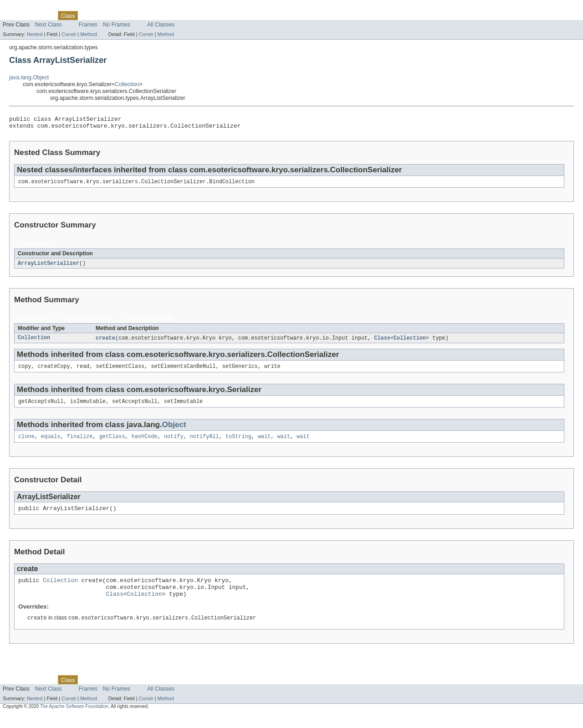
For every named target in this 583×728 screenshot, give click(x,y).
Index (156, 15)
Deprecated (130, 15)
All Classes (161, 25)
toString (238, 444)
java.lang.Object (29, 77)
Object (174, 431)
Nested (35, 34)
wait (264, 444)
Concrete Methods (148, 322)
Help (174, 15)
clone (26, 444)
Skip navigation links (25, 8)
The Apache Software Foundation (74, 720)
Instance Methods (87, 322)
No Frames (117, 25)
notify (174, 444)
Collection (127, 84)
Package (42, 15)
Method (88, 34)
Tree (104, 15)
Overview (14, 15)
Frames (88, 25)
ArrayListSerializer (49, 267)
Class (382, 342)
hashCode (145, 444)
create (105, 342)
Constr (69, 34)
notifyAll (205, 444)
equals (51, 444)
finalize (80, 444)
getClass (112, 444)
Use (88, 15)
